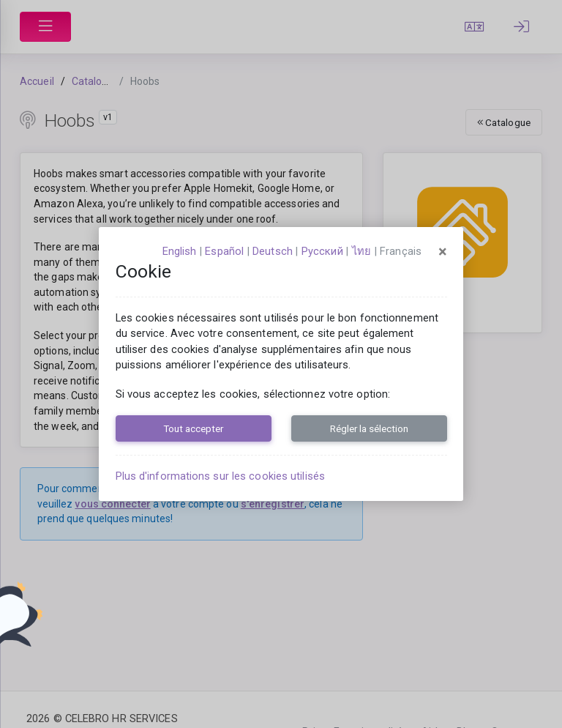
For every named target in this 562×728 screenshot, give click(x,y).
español (224, 251)
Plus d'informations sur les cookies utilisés (220, 476)
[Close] (443, 252)
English (180, 251)
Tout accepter (193, 428)
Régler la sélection (369, 428)
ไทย (361, 251)
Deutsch (273, 251)
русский (322, 251)
